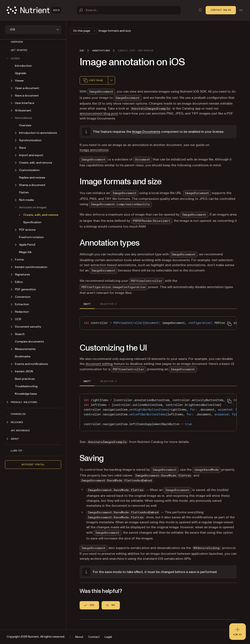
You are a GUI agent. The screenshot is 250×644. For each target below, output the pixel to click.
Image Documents (146, 132)
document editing (99, 364)
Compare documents (29, 342)
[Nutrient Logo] (34, 10)
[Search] (129, 10)
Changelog (18, 414)
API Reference (20, 431)
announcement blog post (99, 113)
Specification (32, 222)
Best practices (25, 379)
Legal (108, 637)
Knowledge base (26, 394)
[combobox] (112, 80)
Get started (19, 50)
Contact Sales (221, 10)
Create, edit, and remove (41, 215)
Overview (17, 42)
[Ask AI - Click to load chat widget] (238, 632)
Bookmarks (23, 356)
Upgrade (21, 73)
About (79, 637)
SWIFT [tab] (87, 304)
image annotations (94, 150)
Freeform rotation (31, 237)
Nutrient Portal (33, 464)
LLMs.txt (17, 451)
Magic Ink (25, 252)
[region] (158, 323)
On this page (85, 31)
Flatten (24, 192)
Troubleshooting (26, 386)
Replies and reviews (32, 178)
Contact (94, 637)
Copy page (93, 80)
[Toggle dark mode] (200, 10)
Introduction (23, 66)
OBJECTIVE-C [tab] (108, 304)
